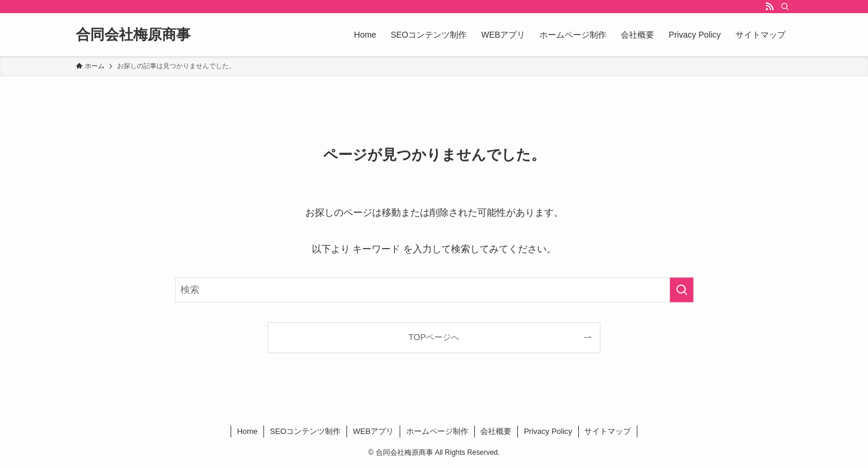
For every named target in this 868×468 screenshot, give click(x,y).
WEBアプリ (374, 431)
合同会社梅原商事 (133, 35)
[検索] (785, 7)
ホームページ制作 (437, 431)
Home (248, 431)
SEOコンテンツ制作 (305, 431)
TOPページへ (434, 337)
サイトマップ (608, 431)
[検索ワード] (434, 290)
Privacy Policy (548, 431)
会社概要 (496, 431)
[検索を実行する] (682, 290)
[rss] (769, 7)
